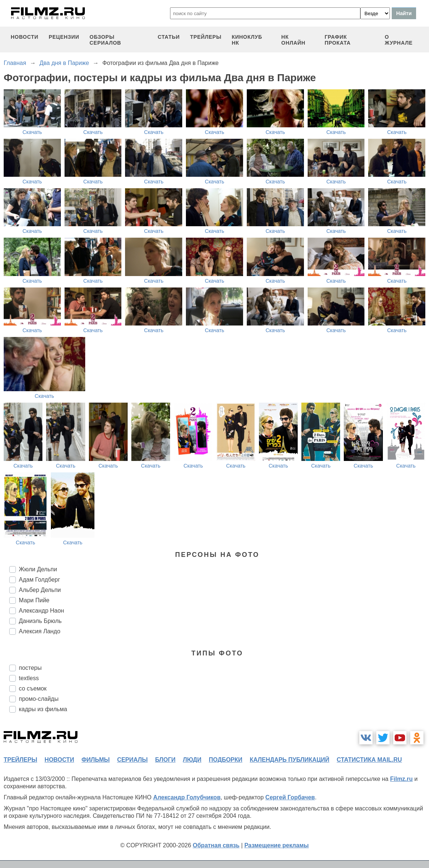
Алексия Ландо (40, 631)
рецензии (64, 37)
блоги (165, 760)
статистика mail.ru (369, 760)
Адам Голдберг (39, 580)
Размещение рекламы (276, 845)
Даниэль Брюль (40, 621)
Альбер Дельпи (40, 590)
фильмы (96, 760)
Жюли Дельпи (38, 569)
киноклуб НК (247, 40)
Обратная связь (216, 845)
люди (192, 760)
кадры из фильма (43, 709)
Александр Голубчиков (187, 797)
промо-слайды (39, 699)
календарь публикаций (290, 760)
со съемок (33, 688)
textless (29, 678)
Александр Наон (41, 611)
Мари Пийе (34, 600)
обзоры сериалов (105, 40)
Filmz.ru (401, 779)
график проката (338, 40)
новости (25, 37)
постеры (30, 668)
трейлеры (206, 37)
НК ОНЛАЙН (293, 40)
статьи (169, 37)
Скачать (32, 132)
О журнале (399, 40)
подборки (226, 760)
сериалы (132, 760)
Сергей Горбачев (290, 797)
